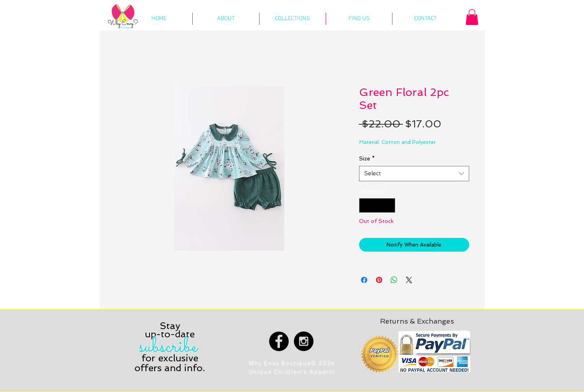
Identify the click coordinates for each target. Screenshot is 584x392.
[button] (472, 17)
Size (367, 158)
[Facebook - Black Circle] (279, 341)
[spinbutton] (377, 205)
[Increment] (389, 205)
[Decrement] (365, 205)
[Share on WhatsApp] (394, 280)
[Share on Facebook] (364, 280)
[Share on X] (409, 280)
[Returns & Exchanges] (417, 321)
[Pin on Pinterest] (379, 280)
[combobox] (414, 174)
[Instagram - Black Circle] (304, 341)
